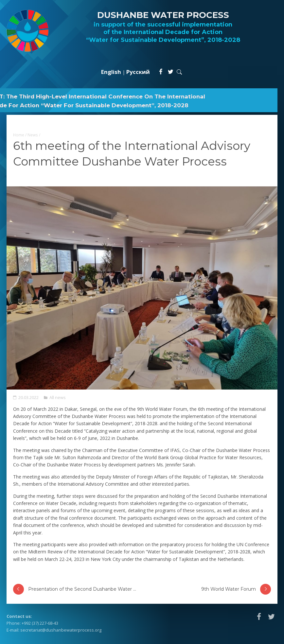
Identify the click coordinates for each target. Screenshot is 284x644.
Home (19, 135)
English (111, 72)
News (33, 135)
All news (58, 397)
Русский (138, 72)
